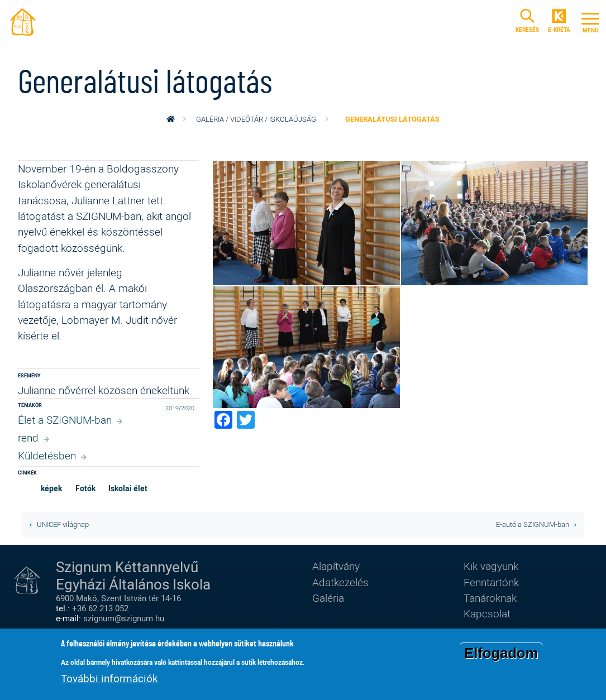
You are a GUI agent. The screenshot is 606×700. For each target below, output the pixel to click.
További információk (109, 679)
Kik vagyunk (491, 566)
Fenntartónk (491, 582)
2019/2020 (180, 408)
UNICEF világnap (63, 524)
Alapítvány (336, 566)
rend (28, 437)
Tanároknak (490, 598)
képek (51, 488)
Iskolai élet (128, 488)
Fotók (85, 488)
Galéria (328, 598)
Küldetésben (47, 455)
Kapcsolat (487, 613)
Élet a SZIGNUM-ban (65, 419)
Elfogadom (501, 654)
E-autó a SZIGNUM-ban (533, 524)
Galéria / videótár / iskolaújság (256, 119)
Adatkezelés (340, 582)
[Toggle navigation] (590, 21)
